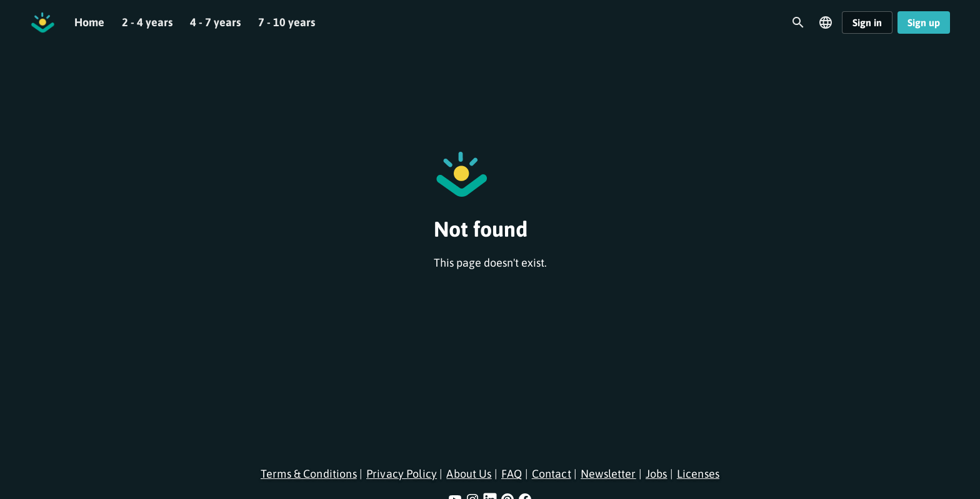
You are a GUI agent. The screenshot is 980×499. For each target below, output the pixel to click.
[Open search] (798, 22)
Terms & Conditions (309, 474)
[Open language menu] (826, 22)
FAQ (512, 474)
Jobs (657, 474)
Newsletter (608, 474)
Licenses (698, 474)
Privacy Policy (402, 474)
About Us (469, 474)
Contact (552, 474)
